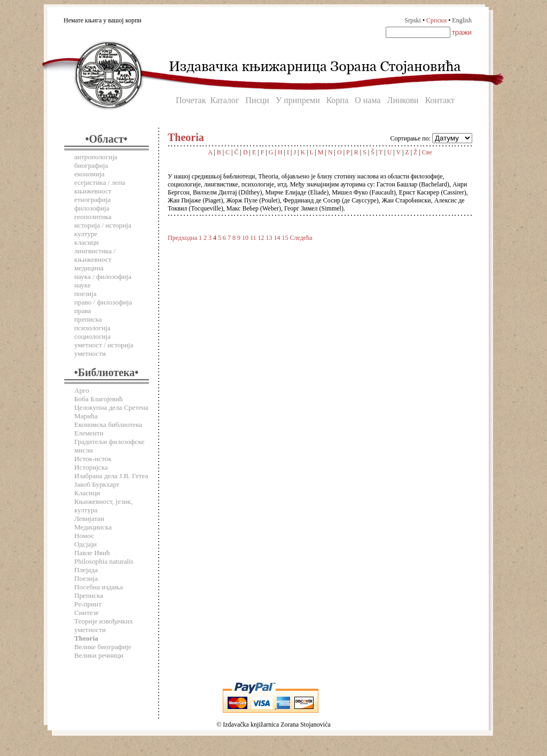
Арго (82, 390)
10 (245, 238)
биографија (91, 165)
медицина (89, 268)
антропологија (96, 157)
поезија (85, 294)
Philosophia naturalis (104, 561)
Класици (87, 493)
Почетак (191, 100)
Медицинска (93, 527)
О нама (368, 100)
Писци (257, 100)
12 (261, 238)
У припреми (298, 100)
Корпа (338, 100)
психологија (92, 328)
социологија (92, 336)
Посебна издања (99, 587)
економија (89, 174)
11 (253, 238)
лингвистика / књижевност (95, 255)
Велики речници (99, 655)
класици (87, 242)
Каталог (224, 100)
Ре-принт (88, 604)
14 (277, 238)
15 (285, 238)
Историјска (91, 467)
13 (269, 238)
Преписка (89, 595)
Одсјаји (85, 544)
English (462, 20)
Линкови (403, 100)
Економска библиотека (108, 424)
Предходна (182, 238)
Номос (84, 536)
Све (427, 152)
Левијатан (89, 519)
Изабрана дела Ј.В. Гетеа (111, 476)
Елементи (89, 433)
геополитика (93, 217)
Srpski (413, 20)
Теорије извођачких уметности (104, 625)
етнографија (92, 200)
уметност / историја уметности (104, 349)
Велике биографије (103, 647)
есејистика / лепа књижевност (100, 187)
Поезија (86, 578)
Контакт (440, 100)
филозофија (92, 208)
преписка (88, 319)
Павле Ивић (92, 553)
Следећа (301, 238)
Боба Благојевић (99, 399)
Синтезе (87, 613)
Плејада (86, 570)
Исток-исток (93, 459)
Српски (436, 20)
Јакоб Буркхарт (97, 484)
